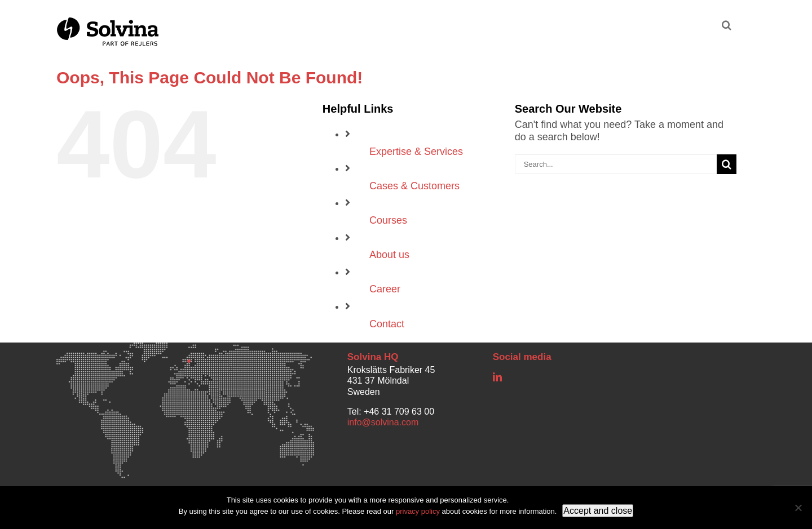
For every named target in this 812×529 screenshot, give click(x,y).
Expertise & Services (416, 152)
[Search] (727, 164)
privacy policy (418, 511)
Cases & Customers (414, 186)
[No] (798, 508)
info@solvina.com (383, 422)
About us (389, 255)
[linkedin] (497, 377)
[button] (727, 24)
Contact (387, 324)
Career (385, 289)
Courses (388, 220)
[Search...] (616, 164)
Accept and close (598, 511)
